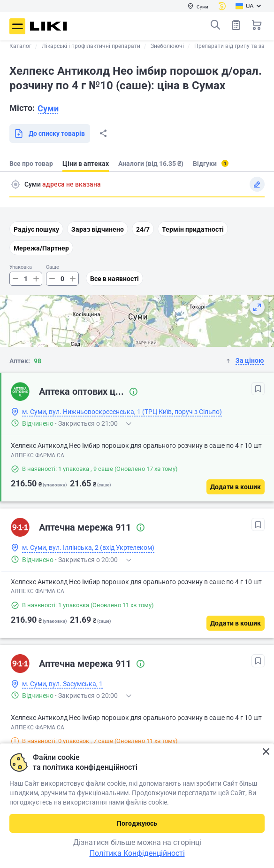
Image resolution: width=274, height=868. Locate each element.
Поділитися (103, 133)
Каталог (20, 46)
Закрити (266, 752)
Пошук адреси (15, 184)
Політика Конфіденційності (137, 853)
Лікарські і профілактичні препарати (91, 46)
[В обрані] (258, 389)
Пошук (215, 25)
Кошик (257, 25)
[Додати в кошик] (236, 487)
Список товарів (236, 25)
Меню (17, 26)
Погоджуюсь (137, 823)
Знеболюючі (167, 46)
